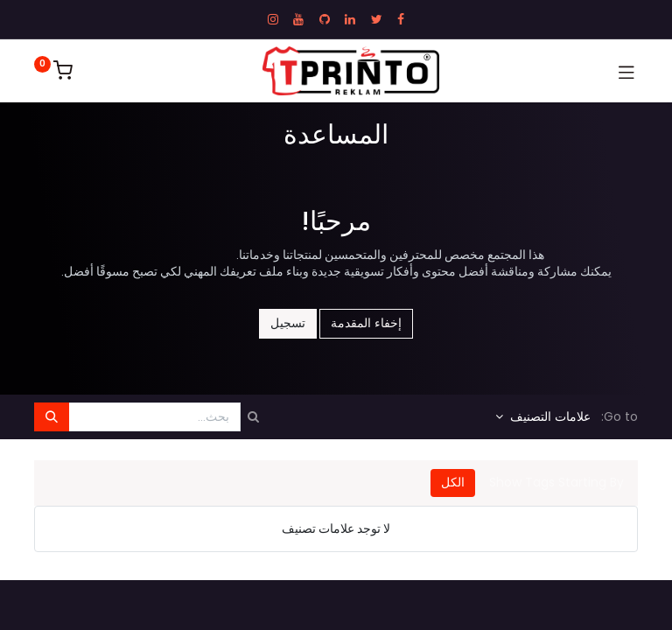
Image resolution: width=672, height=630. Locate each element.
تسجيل (288, 323)
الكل (453, 482)
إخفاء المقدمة (366, 323)
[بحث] (52, 417)
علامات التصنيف (549, 416)
